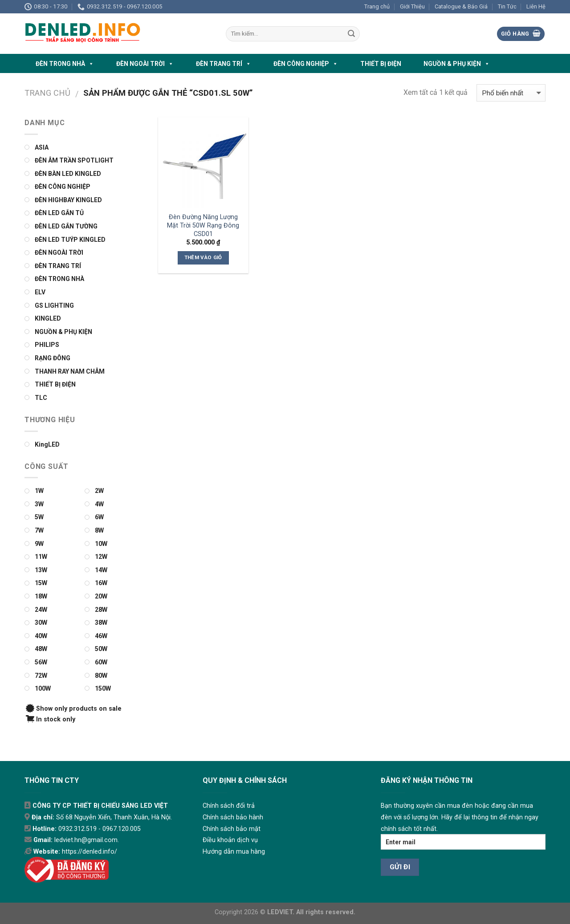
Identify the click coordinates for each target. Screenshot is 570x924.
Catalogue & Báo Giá (461, 6)
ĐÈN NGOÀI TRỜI (145, 64)
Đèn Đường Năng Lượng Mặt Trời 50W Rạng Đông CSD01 (203, 225)
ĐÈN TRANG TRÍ (224, 64)
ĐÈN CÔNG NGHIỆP (306, 64)
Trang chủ (377, 6)
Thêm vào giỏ (203, 257)
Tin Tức (507, 6)
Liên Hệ (536, 6)
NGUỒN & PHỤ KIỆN (457, 64)
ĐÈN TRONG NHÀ (65, 64)
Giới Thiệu (412, 6)
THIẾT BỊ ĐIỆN (381, 64)
